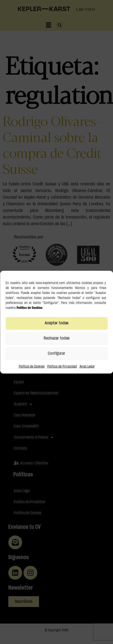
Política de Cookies (32, 366)
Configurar (56, 353)
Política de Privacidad (62, 366)
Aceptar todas (57, 323)
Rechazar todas (57, 338)
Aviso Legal (87, 366)
